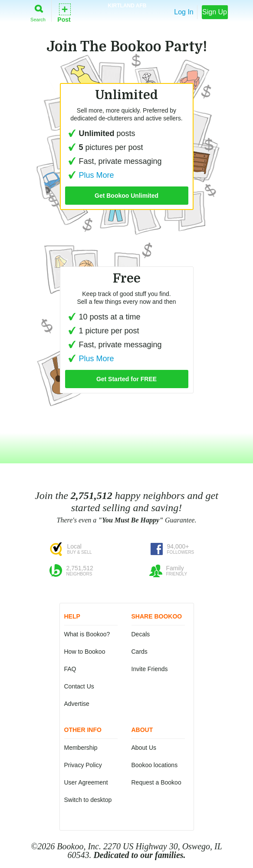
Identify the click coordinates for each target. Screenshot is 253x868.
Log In (184, 12)
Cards (140, 652)
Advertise (77, 704)
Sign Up (215, 12)
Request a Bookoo (156, 782)
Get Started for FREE (126, 379)
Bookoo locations (155, 765)
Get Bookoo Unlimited (126, 196)
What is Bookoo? (87, 634)
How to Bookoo (85, 652)
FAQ (70, 669)
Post (64, 12)
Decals (141, 634)
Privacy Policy (83, 765)
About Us (144, 748)
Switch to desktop (88, 800)
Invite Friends (150, 669)
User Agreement (86, 782)
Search (38, 12)
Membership (81, 748)
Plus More (90, 175)
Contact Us (79, 686)
